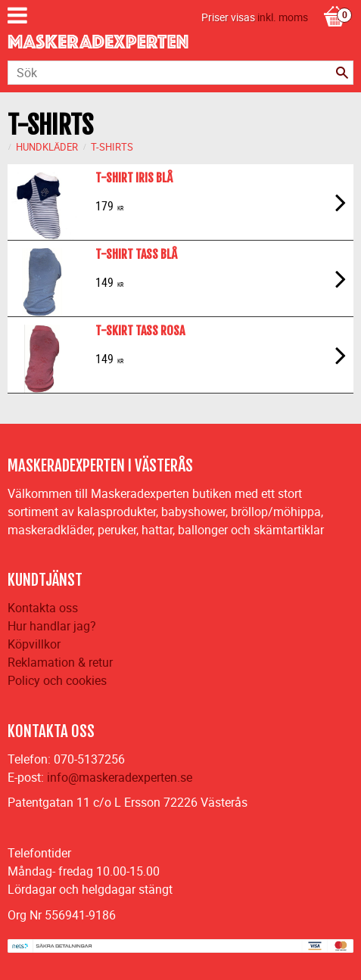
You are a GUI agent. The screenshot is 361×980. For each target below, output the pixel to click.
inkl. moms (283, 17)
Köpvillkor (34, 644)
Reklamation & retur (60, 662)
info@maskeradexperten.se (120, 777)
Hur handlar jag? (52, 626)
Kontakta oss (43, 608)
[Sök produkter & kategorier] (180, 73)
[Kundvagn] (335, 1)
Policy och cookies (57, 680)
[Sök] (342, 73)
